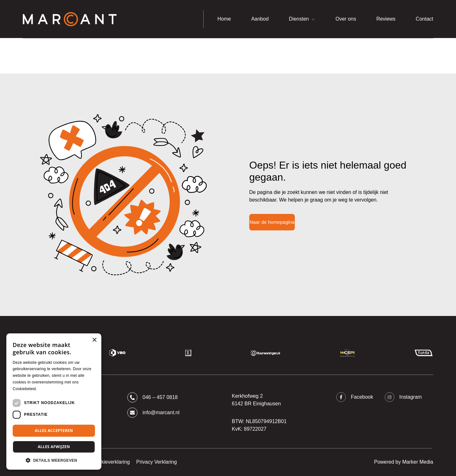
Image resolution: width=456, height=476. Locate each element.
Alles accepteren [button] (54, 431)
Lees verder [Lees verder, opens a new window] (49, 389)
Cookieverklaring (111, 462)
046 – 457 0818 (152, 397)
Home (224, 19)
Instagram (403, 397)
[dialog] (54, 402)
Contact (424, 19)
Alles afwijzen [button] (54, 447)
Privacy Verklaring (156, 462)
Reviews (386, 19)
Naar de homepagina (272, 222)
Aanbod (260, 19)
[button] (54, 460)
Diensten (299, 19)
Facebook (355, 397)
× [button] (94, 340)
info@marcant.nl (153, 413)
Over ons (346, 19)
